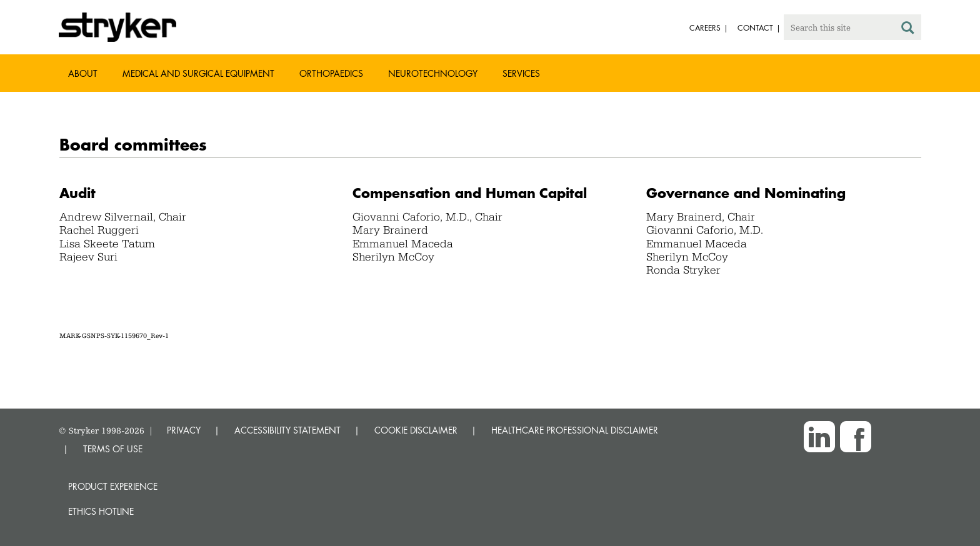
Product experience (113, 486)
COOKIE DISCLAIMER (416, 430)
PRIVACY (184, 430)
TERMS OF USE (113, 449)
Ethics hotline (101, 511)
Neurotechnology (433, 73)
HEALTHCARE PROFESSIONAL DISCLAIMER (575, 430)
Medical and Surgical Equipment (198, 73)
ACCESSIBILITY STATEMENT (287, 430)
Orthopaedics (331, 73)
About (83, 73)
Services (521, 73)
